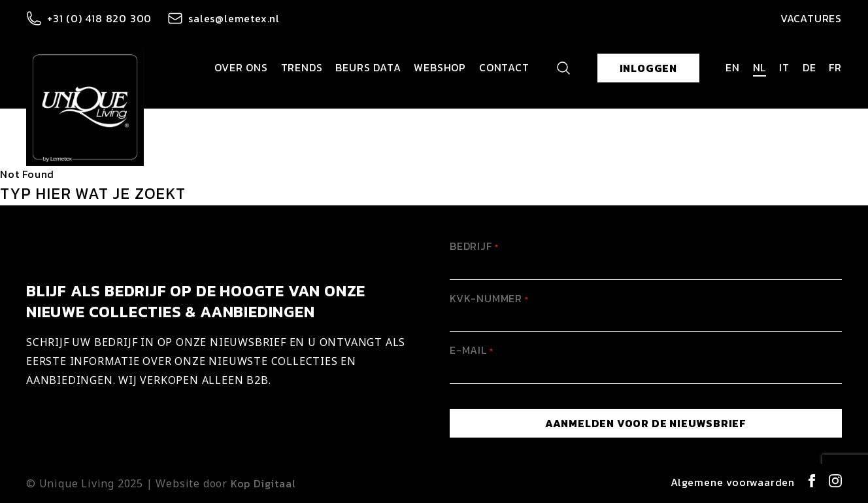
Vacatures (811, 18)
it (784, 67)
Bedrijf (474, 246)
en (733, 67)
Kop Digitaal (263, 483)
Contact (504, 67)
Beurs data (368, 67)
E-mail (472, 350)
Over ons (241, 67)
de (810, 67)
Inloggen (648, 68)
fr (835, 67)
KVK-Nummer (489, 298)
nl (760, 67)
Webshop (440, 67)
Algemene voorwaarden (733, 482)
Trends (302, 67)
